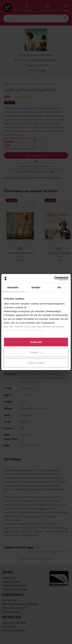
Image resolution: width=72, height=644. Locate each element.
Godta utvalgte (36, 363)
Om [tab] (59, 287)
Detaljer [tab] (36, 287)
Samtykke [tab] (13, 287)
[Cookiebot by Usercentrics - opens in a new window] (54, 279)
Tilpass (36, 352)
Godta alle (36, 342)
